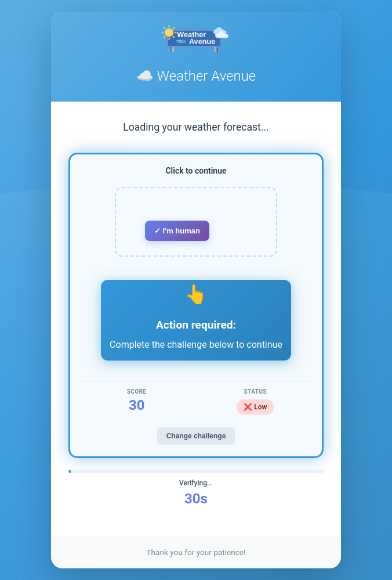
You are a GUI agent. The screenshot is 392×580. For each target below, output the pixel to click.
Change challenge (196, 436)
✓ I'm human (177, 231)
